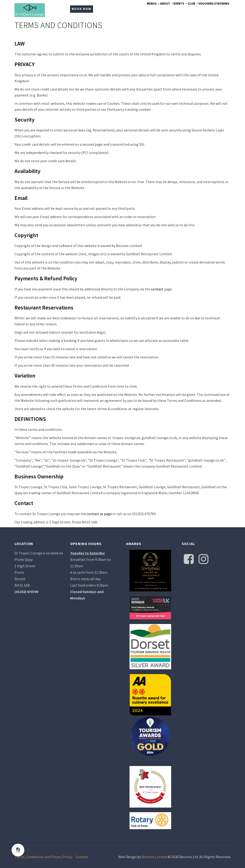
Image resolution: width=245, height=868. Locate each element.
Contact (82, 857)
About (144, 10)
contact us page (99, 514)
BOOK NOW (82, 9)
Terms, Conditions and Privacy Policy (43, 857)
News (225, 10)
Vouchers (197, 10)
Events (163, 10)
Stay (213, 10)
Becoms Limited (154, 857)
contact (157, 289)
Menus (126, 10)
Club (180, 10)
